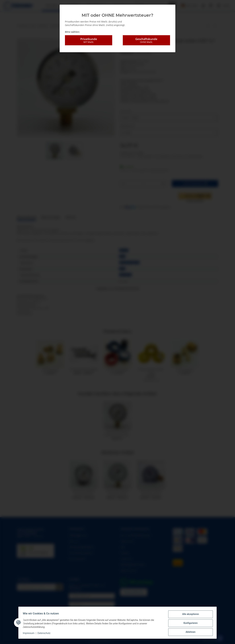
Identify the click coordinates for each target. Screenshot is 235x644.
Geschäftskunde (146, 40)
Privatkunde (89, 40)
